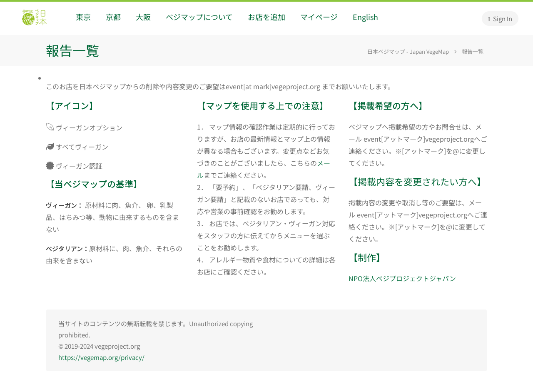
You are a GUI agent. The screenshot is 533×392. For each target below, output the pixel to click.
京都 (113, 17)
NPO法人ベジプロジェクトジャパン (402, 278)
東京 (83, 17)
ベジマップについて (199, 17)
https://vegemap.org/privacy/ (101, 357)
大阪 (143, 17)
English (365, 17)
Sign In (500, 19)
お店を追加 (266, 17)
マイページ (319, 17)
